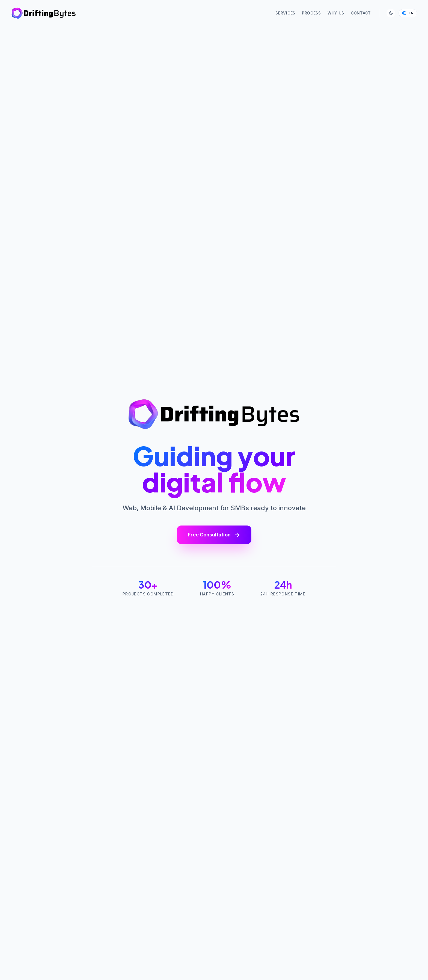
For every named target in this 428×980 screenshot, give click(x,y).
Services (285, 13)
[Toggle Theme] (391, 13)
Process (311, 13)
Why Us (336, 13)
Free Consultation (214, 535)
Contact (361, 13)
